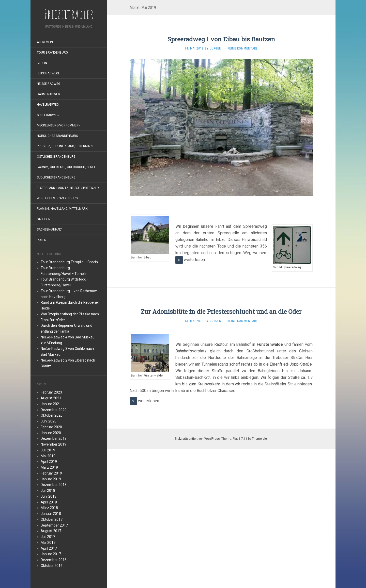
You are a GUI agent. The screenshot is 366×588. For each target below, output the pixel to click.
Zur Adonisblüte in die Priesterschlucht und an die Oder (221, 312)
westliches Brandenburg (57, 198)
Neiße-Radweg (49, 84)
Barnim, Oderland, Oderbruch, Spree (66, 167)
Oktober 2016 (52, 566)
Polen (42, 240)
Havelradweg (48, 105)
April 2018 (49, 502)
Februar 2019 (51, 473)
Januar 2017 (51, 554)
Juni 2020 (49, 421)
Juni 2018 (49, 496)
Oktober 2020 (52, 415)
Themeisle (259, 439)
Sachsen (44, 219)
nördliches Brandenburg (57, 136)
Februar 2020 (51, 427)
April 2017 (49, 548)
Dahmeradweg (48, 94)
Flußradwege (48, 73)
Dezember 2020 (54, 410)
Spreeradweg (48, 115)
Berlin (42, 63)
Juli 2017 (48, 537)
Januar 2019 (51, 479)
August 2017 (51, 531)
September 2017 (54, 525)
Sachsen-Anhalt (49, 230)
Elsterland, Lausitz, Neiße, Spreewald (68, 188)
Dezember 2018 (54, 485)
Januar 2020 (51, 433)
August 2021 (51, 398)
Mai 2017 (48, 543)
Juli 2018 (48, 491)
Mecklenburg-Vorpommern (59, 125)
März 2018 (49, 508)
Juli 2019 (48, 450)
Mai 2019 (48, 456)
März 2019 (49, 467)
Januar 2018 (51, 514)
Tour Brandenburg (52, 53)
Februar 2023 (51, 392)
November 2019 (54, 444)
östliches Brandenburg (56, 157)
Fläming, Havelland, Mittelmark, (63, 209)
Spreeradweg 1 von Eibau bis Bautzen (221, 39)
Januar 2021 (51, 404)
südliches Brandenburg (56, 177)
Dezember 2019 (54, 438)
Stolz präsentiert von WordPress (197, 439)
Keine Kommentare (243, 48)
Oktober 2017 (52, 519)
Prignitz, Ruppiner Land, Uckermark (65, 146)
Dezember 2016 (54, 560)
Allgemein (45, 42)
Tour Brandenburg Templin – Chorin (69, 262)
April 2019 (49, 462)
